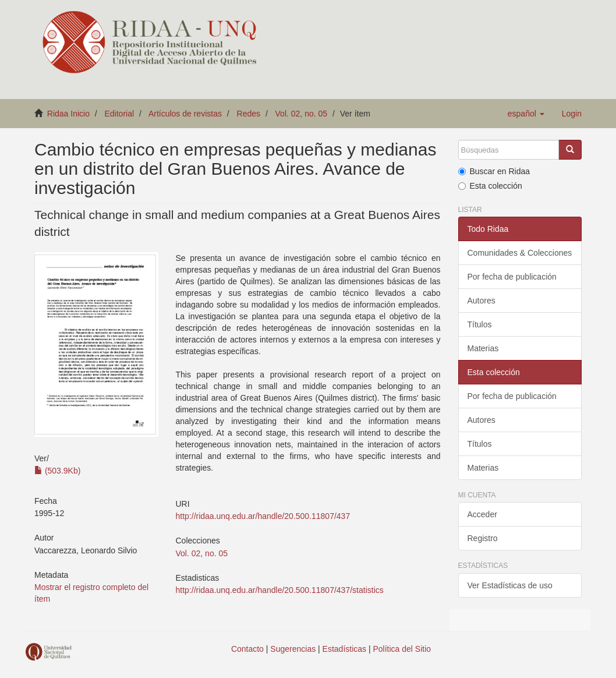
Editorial (120, 114)
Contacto (247, 649)
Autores (482, 301)
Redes (249, 114)
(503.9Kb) (57, 471)
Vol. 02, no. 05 (302, 114)
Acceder (482, 514)
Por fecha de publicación (512, 277)
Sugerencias (293, 649)
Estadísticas (344, 649)
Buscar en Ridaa (494, 171)
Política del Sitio (402, 649)
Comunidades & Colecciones (520, 253)
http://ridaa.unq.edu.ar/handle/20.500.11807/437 (263, 516)
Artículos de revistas (185, 114)
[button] (526, 114)
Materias (483, 348)
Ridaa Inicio (68, 114)
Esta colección (490, 186)
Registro (483, 538)
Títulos (480, 324)
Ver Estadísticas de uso (510, 585)
